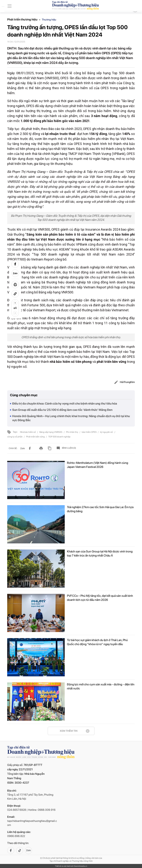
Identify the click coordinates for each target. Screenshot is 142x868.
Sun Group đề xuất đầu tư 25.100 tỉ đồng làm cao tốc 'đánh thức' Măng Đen (62, 410)
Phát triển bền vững (36, 437)
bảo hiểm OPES (89, 432)
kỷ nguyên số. (107, 432)
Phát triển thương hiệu (24, 19)
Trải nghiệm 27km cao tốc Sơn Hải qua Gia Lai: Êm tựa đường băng (100, 509)
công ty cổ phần (15, 437)
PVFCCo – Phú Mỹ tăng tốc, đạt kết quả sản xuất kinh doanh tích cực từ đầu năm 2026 (100, 598)
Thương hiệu (49, 20)
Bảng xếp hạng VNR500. (51, 432)
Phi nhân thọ (72, 432)
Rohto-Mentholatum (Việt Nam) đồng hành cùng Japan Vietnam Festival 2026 (98, 465)
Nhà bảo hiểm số (28, 432)
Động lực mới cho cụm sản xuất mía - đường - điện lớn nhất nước (101, 686)
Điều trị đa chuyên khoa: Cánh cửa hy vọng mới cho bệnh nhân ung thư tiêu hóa (65, 404)
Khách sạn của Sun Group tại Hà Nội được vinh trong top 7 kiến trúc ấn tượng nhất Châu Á (100, 553)
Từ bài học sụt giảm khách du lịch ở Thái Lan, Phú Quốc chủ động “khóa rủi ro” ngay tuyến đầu (97, 642)
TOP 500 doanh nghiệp (59, 437)
